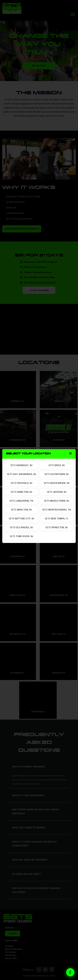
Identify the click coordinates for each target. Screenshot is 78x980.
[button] (70, 972)
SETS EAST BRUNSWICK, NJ (21, 471)
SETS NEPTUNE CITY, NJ (21, 523)
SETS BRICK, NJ (57, 460)
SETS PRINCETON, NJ (57, 532)
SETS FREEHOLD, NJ (21, 482)
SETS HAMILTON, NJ (21, 492)
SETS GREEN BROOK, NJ (57, 482)
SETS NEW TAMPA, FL (57, 523)
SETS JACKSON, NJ (57, 492)
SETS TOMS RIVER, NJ (21, 542)
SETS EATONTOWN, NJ (57, 469)
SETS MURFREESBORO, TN (57, 512)
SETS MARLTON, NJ (21, 510)
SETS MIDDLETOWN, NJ (57, 501)
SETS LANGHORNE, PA (21, 501)
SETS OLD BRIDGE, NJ (21, 532)
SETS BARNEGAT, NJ (21, 460)
